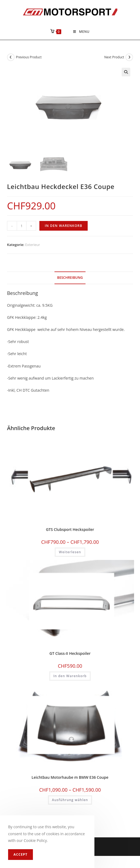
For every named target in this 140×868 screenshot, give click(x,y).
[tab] (70, 278)
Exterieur (33, 245)
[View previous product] (11, 57)
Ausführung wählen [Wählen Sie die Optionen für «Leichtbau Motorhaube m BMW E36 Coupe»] (70, 800)
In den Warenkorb (64, 226)
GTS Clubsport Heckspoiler (70, 529)
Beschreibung (70, 278)
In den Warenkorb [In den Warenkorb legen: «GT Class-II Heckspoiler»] (70, 676)
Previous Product (29, 57)
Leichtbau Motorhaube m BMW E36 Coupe (70, 777)
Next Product (114, 57)
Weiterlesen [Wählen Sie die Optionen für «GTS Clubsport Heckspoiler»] (70, 552)
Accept (21, 854)
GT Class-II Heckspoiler (70, 653)
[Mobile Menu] (81, 32)
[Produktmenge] (22, 226)
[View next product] (129, 57)
